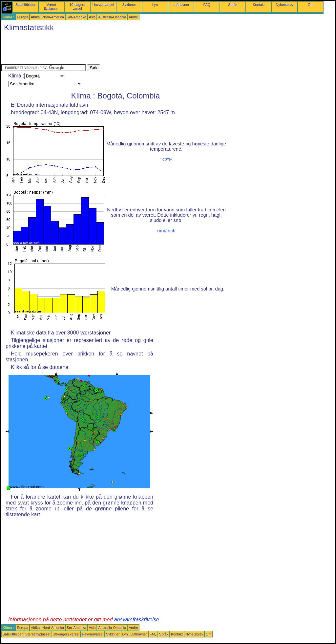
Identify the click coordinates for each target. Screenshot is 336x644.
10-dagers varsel (77, 7)
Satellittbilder (25, 5)
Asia (92, 17)
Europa (23, 17)
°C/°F (166, 160)
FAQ (207, 5)
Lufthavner (181, 5)
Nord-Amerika (53, 17)
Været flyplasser (51, 7)
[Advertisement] (121, 50)
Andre (133, 17)
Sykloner (129, 5)
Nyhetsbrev (285, 5)
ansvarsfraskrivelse (137, 620)
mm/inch (166, 231)
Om (311, 5)
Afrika (35, 17)
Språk (233, 5)
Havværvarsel (103, 5)
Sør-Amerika (76, 17)
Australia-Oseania (112, 17)
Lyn (155, 5)
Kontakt (259, 5)
